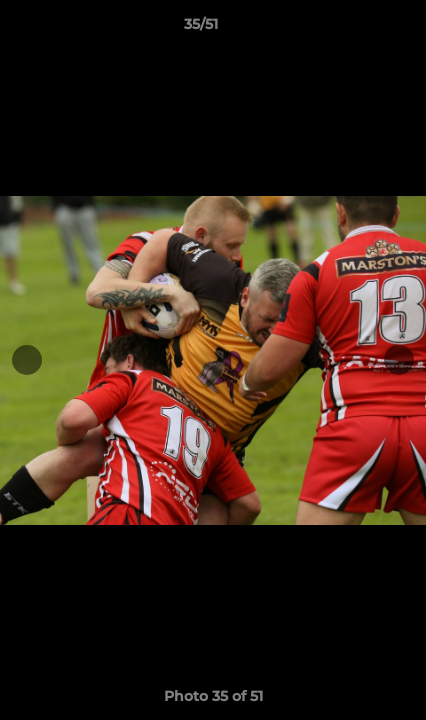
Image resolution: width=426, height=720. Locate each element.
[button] (354, 29)
